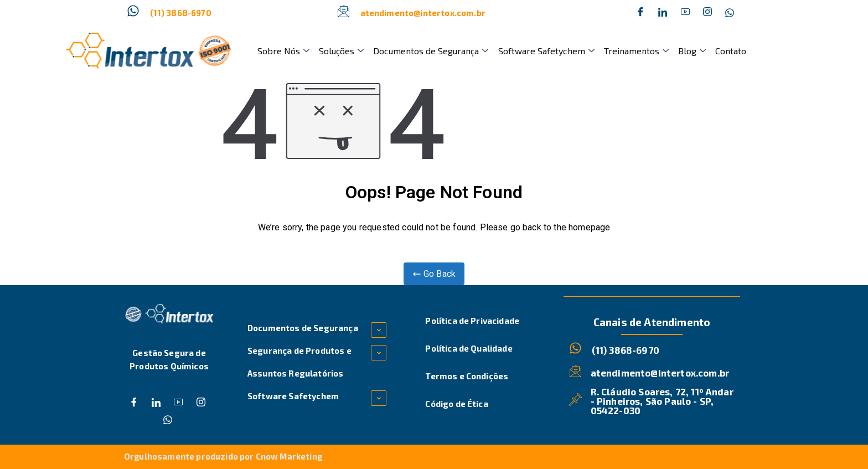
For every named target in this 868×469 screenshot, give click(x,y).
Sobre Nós (283, 51)
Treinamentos (633, 51)
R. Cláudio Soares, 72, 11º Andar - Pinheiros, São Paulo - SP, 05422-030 (662, 400)
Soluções (340, 51)
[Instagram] (707, 13)
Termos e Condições (467, 376)
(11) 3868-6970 (181, 13)
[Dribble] (685, 13)
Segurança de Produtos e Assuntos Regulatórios (299, 362)
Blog (688, 51)
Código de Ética (456, 404)
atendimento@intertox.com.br (423, 13)
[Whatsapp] (730, 13)
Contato (726, 51)
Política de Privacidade (472, 321)
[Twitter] (663, 13)
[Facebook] (640, 13)
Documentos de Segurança (429, 51)
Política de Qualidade (469, 348)
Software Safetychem (544, 51)
